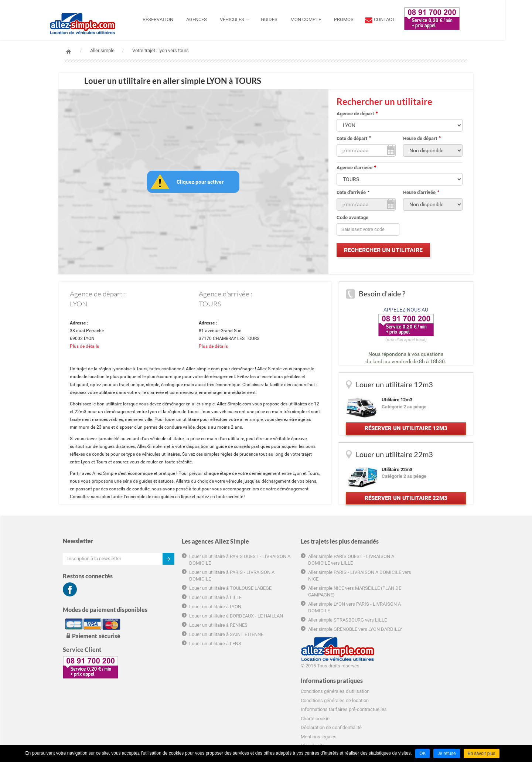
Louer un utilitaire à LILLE (200, 607)
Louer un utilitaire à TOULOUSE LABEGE (215, 598)
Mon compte (319, 19)
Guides (282, 19)
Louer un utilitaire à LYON (200, 616)
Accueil (69, 52)
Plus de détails (85, 348)
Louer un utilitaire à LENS (200, 660)
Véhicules (245, 19)
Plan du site (385, 656)
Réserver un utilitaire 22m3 (406, 507)
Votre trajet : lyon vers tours (161, 50)
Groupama (384, 683)
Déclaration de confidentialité (404, 638)
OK (422, 754)
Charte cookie (388, 629)
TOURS (210, 305)
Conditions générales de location (407, 611)
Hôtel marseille (389, 692)
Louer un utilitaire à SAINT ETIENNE (211, 651)
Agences (210, 19)
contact (398, 19)
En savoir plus (482, 754)
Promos (357, 19)
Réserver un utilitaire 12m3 (406, 433)
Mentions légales (391, 647)
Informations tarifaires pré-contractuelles (416, 620)
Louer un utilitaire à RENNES (203, 641)
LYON (79, 305)
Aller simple (102, 50)
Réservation (171, 19)
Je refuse (446, 754)
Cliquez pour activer (200, 182)
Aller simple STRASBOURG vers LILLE (316, 630)
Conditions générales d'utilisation (407, 601)
